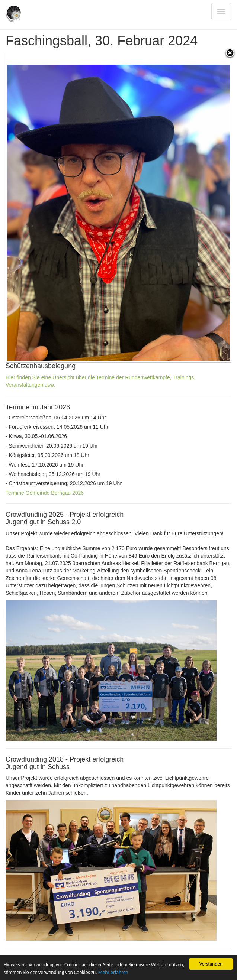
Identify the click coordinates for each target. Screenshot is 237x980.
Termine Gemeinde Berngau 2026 (45, 493)
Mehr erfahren (113, 972)
